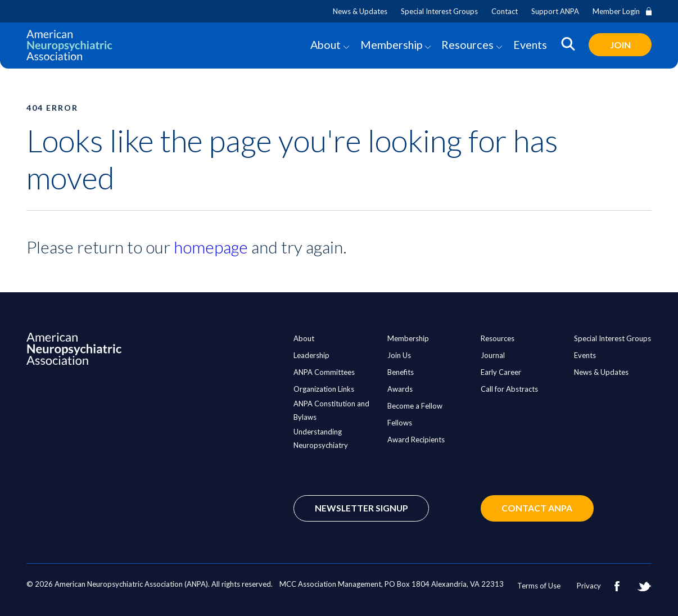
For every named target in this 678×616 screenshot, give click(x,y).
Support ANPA (555, 11)
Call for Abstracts (509, 389)
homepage (211, 247)
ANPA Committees (324, 372)
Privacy (589, 586)
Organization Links (324, 389)
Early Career (501, 372)
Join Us (399, 355)
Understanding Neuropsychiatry (321, 438)
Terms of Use (539, 586)
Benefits (401, 372)
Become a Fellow (415, 406)
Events (529, 45)
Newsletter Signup (362, 508)
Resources (467, 45)
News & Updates (360, 11)
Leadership (311, 355)
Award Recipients (416, 440)
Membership (390, 45)
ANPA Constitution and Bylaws (331, 410)
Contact (505, 11)
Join (620, 45)
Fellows (400, 423)
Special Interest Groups (439, 11)
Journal (493, 355)
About (323, 45)
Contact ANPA (541, 508)
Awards (400, 389)
